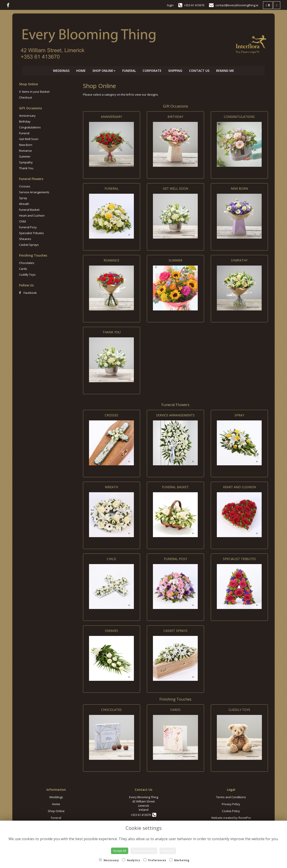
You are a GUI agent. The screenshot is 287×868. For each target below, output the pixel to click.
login (170, 5)
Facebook (28, 293)
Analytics (131, 860)
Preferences (155, 860)
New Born (26, 145)
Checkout (25, 97)
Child (22, 221)
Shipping (175, 71)
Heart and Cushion (32, 215)
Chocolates (27, 263)
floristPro (245, 818)
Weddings (61, 71)
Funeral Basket (29, 210)
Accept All (120, 851)
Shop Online (104, 71)
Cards (23, 269)
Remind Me (225, 71)
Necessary (109, 860)
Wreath (24, 204)
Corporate (152, 71)
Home (81, 71)
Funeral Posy (28, 227)
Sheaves (25, 239)
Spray (23, 198)
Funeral (129, 71)
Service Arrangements (34, 192)
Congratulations (30, 127)
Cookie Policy (231, 811)
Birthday (25, 121)
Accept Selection (144, 851)
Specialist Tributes (32, 233)
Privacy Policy (231, 804)
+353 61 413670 (143, 815)
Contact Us (199, 71)
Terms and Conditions (231, 797)
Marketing (179, 860)
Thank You (26, 168)
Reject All (168, 851)
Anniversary (27, 116)
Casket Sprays (29, 245)
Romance (25, 151)
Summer (25, 156)
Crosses (25, 186)
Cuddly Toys (27, 275)
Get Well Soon (29, 139)
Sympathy (26, 162)
